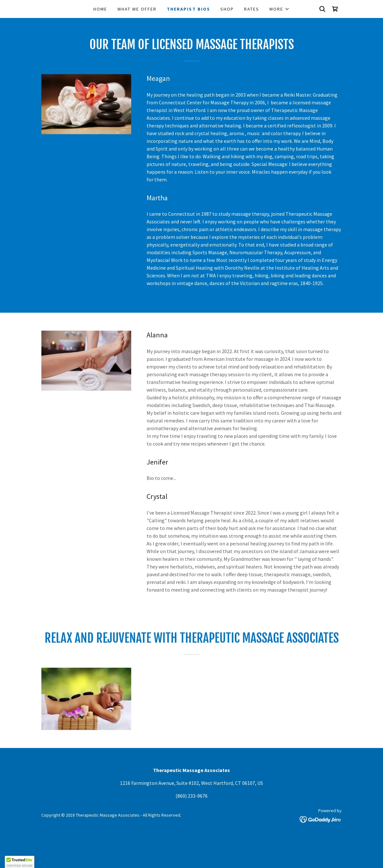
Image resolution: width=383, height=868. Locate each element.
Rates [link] (252, 9)
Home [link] (100, 9)
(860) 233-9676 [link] (191, 796)
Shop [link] (227, 9)
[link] (335, 9)
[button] (280, 9)
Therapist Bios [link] (188, 9)
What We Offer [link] (137, 9)
